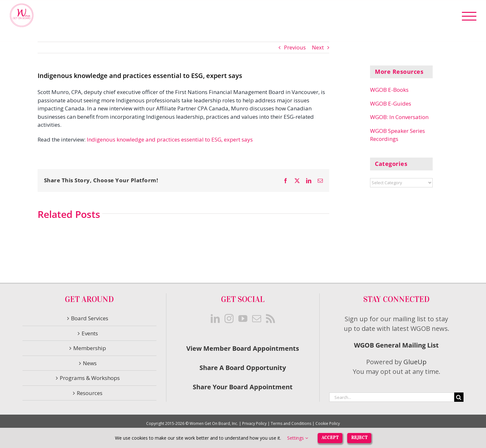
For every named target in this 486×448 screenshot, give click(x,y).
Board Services (90, 318)
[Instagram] (229, 319)
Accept (330, 438)
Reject (359, 438)
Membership (90, 348)
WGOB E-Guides (391, 103)
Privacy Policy (254, 423)
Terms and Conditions (291, 423)
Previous (295, 47)
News (90, 363)
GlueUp (415, 362)
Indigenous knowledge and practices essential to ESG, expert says (170, 139)
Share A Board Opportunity (243, 368)
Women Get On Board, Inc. (214, 423)
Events (90, 333)
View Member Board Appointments (243, 348)
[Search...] (392, 397)
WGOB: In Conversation (399, 117)
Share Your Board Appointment (243, 387)
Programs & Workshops (90, 378)
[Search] (459, 397)
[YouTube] (243, 319)
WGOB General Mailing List (396, 345)
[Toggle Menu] (469, 16)
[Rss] (270, 319)
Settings (298, 438)
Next (318, 47)
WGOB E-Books (389, 90)
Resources (90, 393)
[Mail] (257, 319)
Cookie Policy (328, 423)
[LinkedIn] (215, 319)
